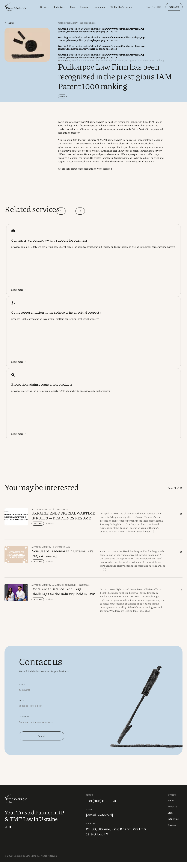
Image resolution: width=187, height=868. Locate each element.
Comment (24, 722)
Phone (22, 706)
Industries (60, 7)
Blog (72, 7)
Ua (148, 7)
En (154, 7)
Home (61, 60)
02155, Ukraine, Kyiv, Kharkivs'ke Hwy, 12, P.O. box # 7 (116, 837)
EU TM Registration (121, 7)
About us (100, 7)
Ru (159, 7)
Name (22, 690)
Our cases (85, 7)
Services (45, 7)
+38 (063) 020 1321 (101, 806)
